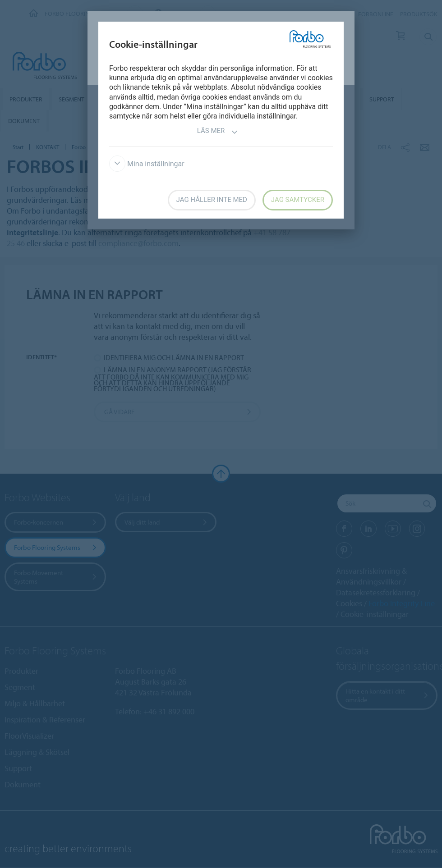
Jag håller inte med (212, 200)
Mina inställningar (147, 164)
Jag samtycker (298, 200)
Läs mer (218, 132)
